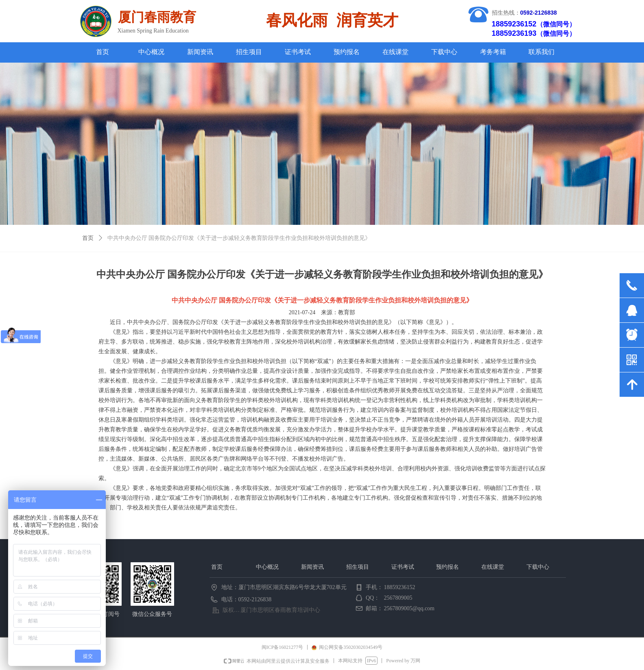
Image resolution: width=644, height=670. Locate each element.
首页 (88, 238)
